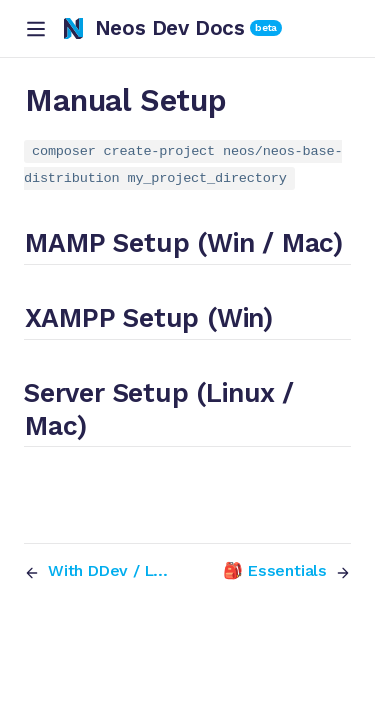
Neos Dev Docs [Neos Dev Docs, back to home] (154, 28)
